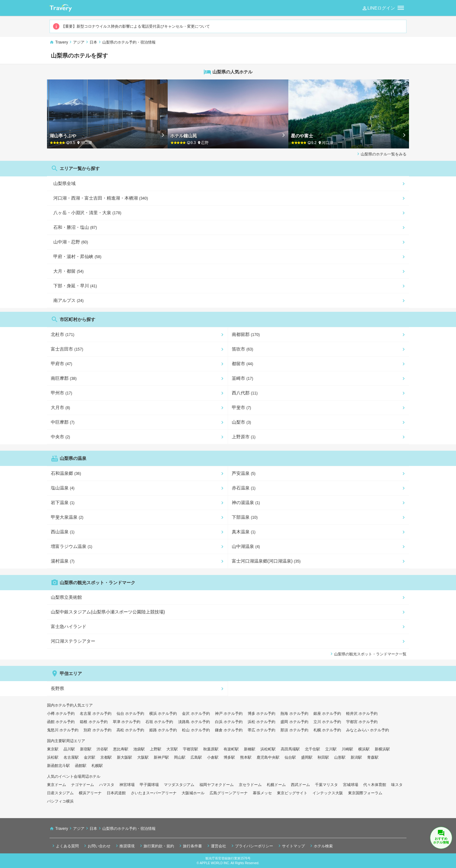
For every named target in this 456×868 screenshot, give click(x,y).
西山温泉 (63, 532)
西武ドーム (300, 785)
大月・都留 (68, 271)
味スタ (397, 785)
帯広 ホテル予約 (262, 730)
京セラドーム (250, 785)
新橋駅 (250, 749)
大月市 (60, 407)
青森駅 (373, 757)
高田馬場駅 (290, 749)
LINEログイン (378, 8)
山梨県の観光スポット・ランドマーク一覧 (368, 654)
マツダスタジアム (179, 785)
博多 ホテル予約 (262, 714)
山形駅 (340, 757)
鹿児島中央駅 (268, 757)
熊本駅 (246, 757)
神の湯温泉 (246, 502)
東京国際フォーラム (365, 793)
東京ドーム (57, 785)
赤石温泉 (244, 488)
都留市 (242, 364)
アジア (79, 42)
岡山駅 (180, 757)
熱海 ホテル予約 (294, 714)
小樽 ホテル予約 (61, 714)
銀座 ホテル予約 (327, 714)
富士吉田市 (67, 349)
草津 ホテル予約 (127, 722)
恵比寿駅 (121, 749)
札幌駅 (97, 766)
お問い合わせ (97, 846)
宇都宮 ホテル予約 (362, 722)
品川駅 (69, 749)
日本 (93, 42)
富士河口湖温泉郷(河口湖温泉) (266, 561)
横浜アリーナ (90, 793)
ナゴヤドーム (83, 785)
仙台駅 (290, 757)
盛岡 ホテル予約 (294, 722)
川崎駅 (347, 749)
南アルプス (68, 300)
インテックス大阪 (328, 793)
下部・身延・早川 (75, 286)
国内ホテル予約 (60, 705)
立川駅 (331, 749)
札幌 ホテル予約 (327, 730)
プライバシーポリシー (251, 846)
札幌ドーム (276, 785)
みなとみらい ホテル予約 (368, 730)
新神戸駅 (161, 757)
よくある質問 (65, 846)
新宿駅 (86, 749)
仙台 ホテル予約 (130, 714)
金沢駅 (90, 757)
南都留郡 (246, 334)
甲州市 (61, 393)
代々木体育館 (375, 785)
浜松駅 (53, 757)
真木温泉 (244, 532)
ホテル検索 (321, 846)
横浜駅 (364, 749)
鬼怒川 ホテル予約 (63, 730)
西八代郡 (245, 393)
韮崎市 (242, 378)
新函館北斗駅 (58, 766)
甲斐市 (241, 407)
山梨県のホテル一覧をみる (381, 154)
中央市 (60, 437)
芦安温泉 (244, 473)
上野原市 (244, 437)
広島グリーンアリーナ (229, 793)
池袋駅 (139, 749)
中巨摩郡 (63, 422)
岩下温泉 (63, 502)
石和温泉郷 (66, 473)
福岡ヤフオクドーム (217, 785)
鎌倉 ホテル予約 (229, 730)
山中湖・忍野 (71, 242)
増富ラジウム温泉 (72, 546)
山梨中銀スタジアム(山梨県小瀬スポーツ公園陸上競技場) (108, 612)
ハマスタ (107, 785)
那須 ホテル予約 (294, 730)
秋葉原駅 (211, 749)
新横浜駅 (382, 749)
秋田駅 (323, 757)
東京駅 (53, 749)
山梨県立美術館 (66, 597)
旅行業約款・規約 (156, 846)
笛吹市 (242, 349)
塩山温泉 (63, 488)
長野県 (57, 688)
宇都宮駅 (191, 749)
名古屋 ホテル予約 (95, 714)
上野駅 (156, 749)
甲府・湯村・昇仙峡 (77, 256)
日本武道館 (116, 793)
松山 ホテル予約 (196, 730)
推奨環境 (124, 846)
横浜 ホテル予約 (163, 714)
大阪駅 (143, 757)
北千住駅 (312, 749)
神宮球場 (127, 785)
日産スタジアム (60, 793)
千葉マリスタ (326, 785)
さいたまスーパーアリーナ (154, 793)
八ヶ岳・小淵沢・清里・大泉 (87, 213)
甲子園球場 (149, 785)
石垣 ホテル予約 (159, 722)
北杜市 (63, 334)
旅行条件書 (190, 846)
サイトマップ (291, 846)
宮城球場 (351, 785)
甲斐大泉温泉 (67, 517)
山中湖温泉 (246, 546)
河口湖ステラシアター (73, 641)
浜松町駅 (268, 749)
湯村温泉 (63, 561)
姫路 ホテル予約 (163, 730)
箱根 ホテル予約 (94, 722)
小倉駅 (213, 757)
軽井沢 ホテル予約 (362, 714)
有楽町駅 (231, 749)
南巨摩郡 (64, 378)
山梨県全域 (64, 183)
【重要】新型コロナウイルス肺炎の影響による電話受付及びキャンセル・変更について (131, 26)
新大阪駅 (124, 757)
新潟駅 (356, 757)
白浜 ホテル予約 (229, 722)
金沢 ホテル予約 (196, 714)
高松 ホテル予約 (130, 730)
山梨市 (241, 422)
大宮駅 (172, 749)
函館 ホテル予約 (61, 722)
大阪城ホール (193, 793)
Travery (62, 42)
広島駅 (196, 757)
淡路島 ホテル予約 (194, 722)
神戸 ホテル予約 (229, 714)
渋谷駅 (102, 749)
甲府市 (61, 364)
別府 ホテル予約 (97, 730)
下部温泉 (245, 517)
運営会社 (216, 846)
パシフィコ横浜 (60, 801)
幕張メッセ (262, 793)
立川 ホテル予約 (327, 722)
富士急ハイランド (69, 626)
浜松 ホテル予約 (262, 722)
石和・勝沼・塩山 (75, 227)
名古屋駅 (71, 757)
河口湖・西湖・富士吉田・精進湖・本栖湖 (101, 198)
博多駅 (229, 757)
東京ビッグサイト (292, 793)
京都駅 (106, 757)
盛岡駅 (307, 757)
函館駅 (81, 766)
